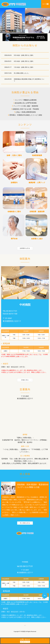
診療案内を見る (25, 248)
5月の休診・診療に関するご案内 (24, 55)
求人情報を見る (25, 523)
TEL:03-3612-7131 (10, 311)
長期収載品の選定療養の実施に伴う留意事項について (29, 80)
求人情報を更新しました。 (22, 73)
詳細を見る (25, 380)
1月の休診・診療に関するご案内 (24, 67)
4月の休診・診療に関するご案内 (24, 61)
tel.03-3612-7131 (25, 566)
